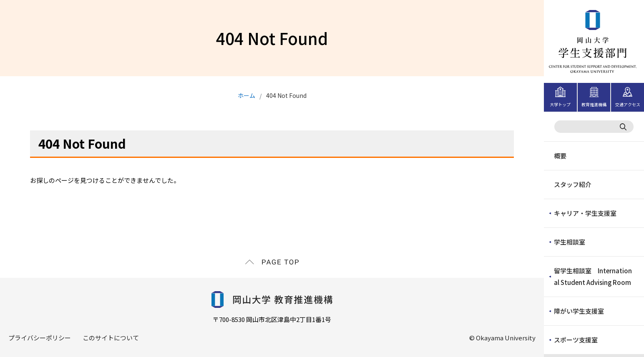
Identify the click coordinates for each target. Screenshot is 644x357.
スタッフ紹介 (573, 184)
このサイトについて (111, 338)
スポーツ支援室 (576, 340)
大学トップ (560, 104)
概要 (560, 156)
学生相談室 (570, 242)
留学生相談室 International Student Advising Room (593, 276)
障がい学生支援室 (579, 311)
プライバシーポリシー (40, 338)
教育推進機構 (594, 104)
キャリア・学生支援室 (585, 213)
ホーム (247, 95)
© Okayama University (502, 338)
